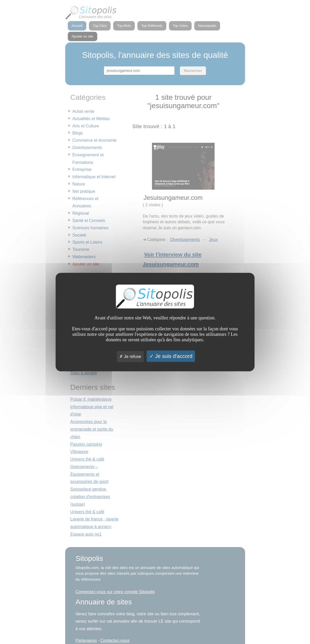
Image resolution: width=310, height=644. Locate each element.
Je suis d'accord (171, 356)
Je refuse (130, 357)
